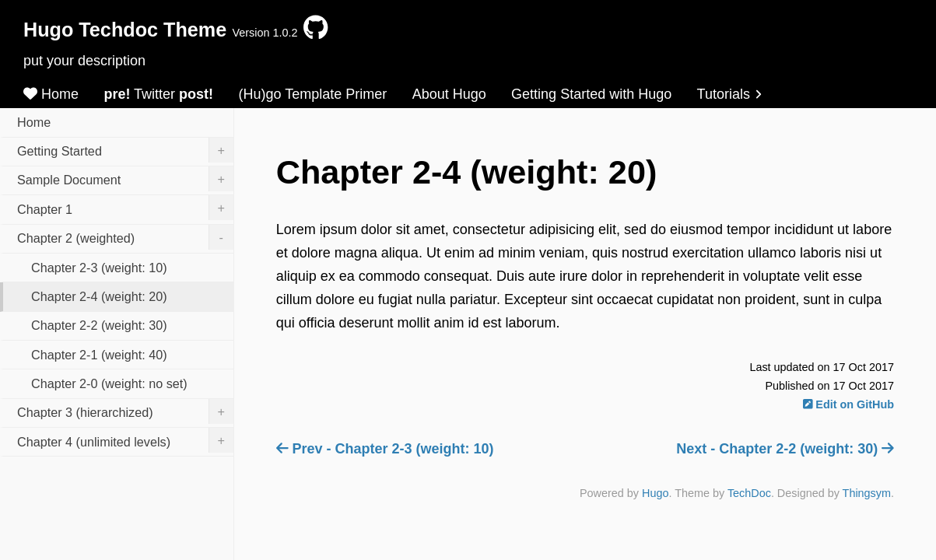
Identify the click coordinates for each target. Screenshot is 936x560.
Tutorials (729, 94)
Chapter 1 (125, 208)
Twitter (158, 94)
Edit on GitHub (848, 404)
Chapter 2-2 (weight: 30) (99, 325)
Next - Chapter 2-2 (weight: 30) (785, 449)
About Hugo (449, 94)
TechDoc (749, 493)
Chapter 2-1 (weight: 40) (99, 355)
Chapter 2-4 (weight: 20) (99, 296)
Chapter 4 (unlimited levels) (125, 440)
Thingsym (867, 493)
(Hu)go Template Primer (313, 94)
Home (51, 94)
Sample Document (125, 179)
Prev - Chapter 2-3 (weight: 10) (385, 449)
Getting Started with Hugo (591, 94)
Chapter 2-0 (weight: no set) (109, 383)
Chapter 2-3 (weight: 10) (99, 268)
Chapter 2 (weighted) (125, 237)
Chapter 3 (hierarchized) (125, 411)
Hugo (655, 493)
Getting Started (125, 150)
